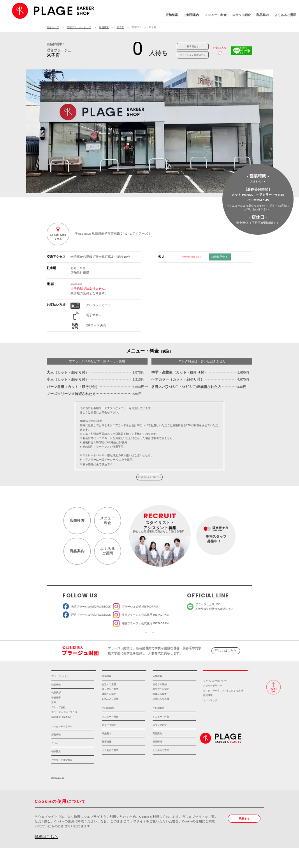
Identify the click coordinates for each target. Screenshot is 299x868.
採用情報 (225, 688)
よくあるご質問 (259, 16)
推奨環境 (208, 716)
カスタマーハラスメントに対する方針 (223, 711)
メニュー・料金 (190, 16)
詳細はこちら (46, 856)
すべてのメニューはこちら (149, 482)
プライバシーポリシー (215, 701)
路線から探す (109, 714)
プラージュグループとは (64, 732)
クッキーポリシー (213, 706)
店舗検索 (146, 16)
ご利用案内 (165, 16)
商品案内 (237, 16)
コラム (55, 763)
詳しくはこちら (226, 666)
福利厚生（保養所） (62, 737)
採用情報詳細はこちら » (199, 257)
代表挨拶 (56, 713)
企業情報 (56, 705)
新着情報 (56, 755)
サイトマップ (210, 721)
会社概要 (56, 718)
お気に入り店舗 (110, 719)
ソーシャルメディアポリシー (178, 645)
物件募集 (56, 771)
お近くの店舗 (109, 704)
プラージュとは (60, 696)
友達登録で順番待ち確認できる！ (237, 50)
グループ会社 (58, 728)
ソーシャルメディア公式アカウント (121, 645)
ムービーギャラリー (62, 746)
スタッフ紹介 (215, 16)
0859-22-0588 (80, 284)
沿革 (54, 723)
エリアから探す (110, 709)
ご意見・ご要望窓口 (62, 780)
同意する (246, 839)
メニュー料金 (106, 528)
